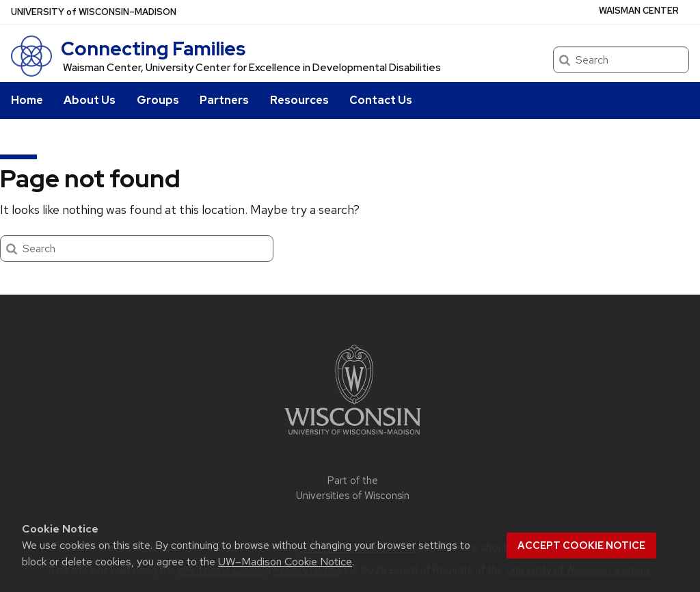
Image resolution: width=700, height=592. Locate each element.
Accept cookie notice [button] (581, 546)
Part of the (353, 488)
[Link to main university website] (353, 437)
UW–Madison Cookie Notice (285, 562)
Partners (224, 100)
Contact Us (381, 100)
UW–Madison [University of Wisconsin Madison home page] (94, 12)
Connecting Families (153, 49)
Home (27, 100)
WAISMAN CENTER (639, 11)
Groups (158, 100)
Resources (299, 100)
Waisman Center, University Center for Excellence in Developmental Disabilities (252, 68)
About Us (90, 100)
